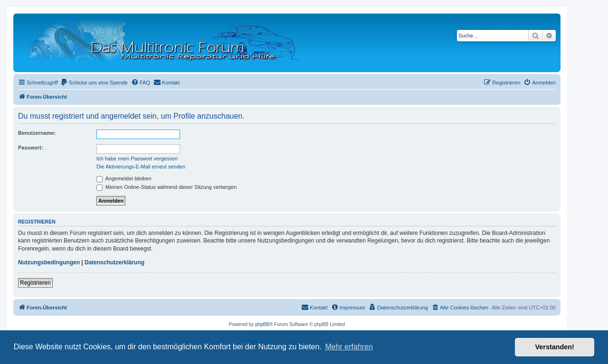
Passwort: (31, 148)
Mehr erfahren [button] (349, 347)
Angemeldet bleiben (124, 178)
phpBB (262, 324)
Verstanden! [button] (555, 347)
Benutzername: (37, 133)
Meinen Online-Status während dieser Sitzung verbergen (166, 187)
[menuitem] (94, 83)
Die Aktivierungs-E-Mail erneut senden (141, 167)
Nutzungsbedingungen (49, 262)
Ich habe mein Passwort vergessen (137, 159)
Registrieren (35, 283)
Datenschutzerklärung (114, 262)
